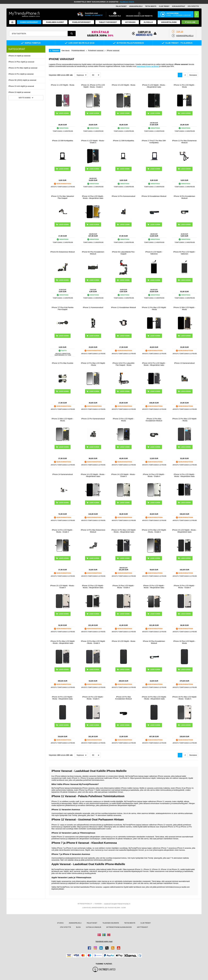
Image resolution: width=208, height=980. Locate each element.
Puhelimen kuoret (55, 22)
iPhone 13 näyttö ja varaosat (19, 92)
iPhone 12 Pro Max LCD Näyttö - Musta (93, 364)
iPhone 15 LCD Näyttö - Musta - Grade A (62, 587)
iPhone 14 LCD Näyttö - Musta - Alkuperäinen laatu (93, 475)
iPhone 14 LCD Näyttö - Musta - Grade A (124, 475)
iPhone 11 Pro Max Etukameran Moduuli (184, 142)
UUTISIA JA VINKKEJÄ (94, 927)
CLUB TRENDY (146, 923)
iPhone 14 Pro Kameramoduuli (123, 196)
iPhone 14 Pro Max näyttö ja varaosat (23, 68)
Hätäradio (130, 22)
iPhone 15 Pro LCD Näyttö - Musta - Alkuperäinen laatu (154, 587)
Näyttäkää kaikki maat (104, 941)
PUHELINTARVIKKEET (81, 22)
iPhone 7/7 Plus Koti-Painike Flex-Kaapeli (63, 308)
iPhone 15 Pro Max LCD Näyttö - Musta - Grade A (93, 642)
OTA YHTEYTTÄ (193, 6)
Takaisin (56, 51)
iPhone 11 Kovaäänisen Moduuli (124, 307)
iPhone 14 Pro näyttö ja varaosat (21, 74)
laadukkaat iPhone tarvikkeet (148, 66)
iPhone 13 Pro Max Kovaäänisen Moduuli (154, 420)
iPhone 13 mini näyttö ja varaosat (21, 86)
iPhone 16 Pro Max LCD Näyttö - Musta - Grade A (184, 698)
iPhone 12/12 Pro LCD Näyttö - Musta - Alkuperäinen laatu (154, 364)
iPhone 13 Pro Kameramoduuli (93, 419)
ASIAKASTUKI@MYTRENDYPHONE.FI (117, 904)
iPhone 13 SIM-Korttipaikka (63, 141)
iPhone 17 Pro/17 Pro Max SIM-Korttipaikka (154, 142)
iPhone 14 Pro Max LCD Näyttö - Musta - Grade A (154, 531)
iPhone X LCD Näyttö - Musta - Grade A (93, 142)
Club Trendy (164, 6)
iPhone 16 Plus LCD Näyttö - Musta (184, 642)
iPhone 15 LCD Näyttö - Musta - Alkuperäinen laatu (184, 531)
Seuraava (193, 75)
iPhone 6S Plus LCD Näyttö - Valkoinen (185, 253)
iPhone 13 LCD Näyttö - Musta (124, 85)
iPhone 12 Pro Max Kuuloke (63, 363)
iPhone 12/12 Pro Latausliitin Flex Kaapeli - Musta (124, 364)
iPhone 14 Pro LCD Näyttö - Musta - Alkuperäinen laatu (184, 475)
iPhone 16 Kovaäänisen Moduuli (154, 196)
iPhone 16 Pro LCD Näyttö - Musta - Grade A (93, 698)
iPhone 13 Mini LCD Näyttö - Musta (63, 420)
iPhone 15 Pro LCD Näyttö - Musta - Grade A (184, 587)
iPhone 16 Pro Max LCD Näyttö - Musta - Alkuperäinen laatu (154, 698)
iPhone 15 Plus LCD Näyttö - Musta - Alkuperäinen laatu (93, 587)
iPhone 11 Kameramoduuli (93, 307)
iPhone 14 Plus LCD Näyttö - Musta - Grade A (154, 475)
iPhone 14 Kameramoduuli (63, 474)
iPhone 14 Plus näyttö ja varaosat (21, 62)
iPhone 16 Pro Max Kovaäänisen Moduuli (124, 698)
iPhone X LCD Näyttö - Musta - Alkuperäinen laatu (154, 86)
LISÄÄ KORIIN (64, 113)
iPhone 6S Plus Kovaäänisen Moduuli (93, 253)
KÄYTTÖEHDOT (143, 927)
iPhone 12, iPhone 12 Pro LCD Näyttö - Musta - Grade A (93, 86)
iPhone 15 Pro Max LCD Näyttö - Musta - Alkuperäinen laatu (63, 642)
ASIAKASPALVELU (136, 6)
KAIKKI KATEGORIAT (29, 22)
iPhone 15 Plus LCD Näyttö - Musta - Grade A (124, 587)
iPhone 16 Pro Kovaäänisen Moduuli (184, 197)
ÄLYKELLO (148, 22)
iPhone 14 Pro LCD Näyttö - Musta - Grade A (63, 531)
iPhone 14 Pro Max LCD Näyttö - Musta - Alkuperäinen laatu (123, 531)
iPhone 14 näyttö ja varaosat (19, 56)
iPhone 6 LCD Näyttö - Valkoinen (154, 253)
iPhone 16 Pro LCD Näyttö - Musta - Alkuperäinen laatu (63, 698)
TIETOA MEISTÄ (151, 6)
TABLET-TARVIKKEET (108, 22)
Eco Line (190, 22)
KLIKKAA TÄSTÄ (127, 2)
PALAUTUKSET (121, 6)
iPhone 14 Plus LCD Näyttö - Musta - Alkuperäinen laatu (93, 197)
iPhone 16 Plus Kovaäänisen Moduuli (154, 642)
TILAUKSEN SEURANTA (111, 923)
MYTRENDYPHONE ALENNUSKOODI (119, 927)
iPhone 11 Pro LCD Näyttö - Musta (184, 86)
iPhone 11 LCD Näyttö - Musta (62, 85)
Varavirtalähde (169, 22)
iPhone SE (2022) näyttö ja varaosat (22, 80)
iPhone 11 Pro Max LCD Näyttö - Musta (154, 308)
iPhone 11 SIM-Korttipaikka (124, 141)
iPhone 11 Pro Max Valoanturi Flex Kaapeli (63, 197)
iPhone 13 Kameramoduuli (184, 363)
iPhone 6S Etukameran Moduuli (63, 252)
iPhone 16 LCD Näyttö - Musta (124, 641)
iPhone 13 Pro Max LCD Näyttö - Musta (184, 420)
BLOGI (78, 927)
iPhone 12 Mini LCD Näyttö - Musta (184, 308)
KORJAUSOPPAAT (179, 6)
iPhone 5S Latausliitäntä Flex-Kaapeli (124, 253)
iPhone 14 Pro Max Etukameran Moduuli (93, 531)
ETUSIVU (60, 923)
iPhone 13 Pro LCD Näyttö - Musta (123, 420)
